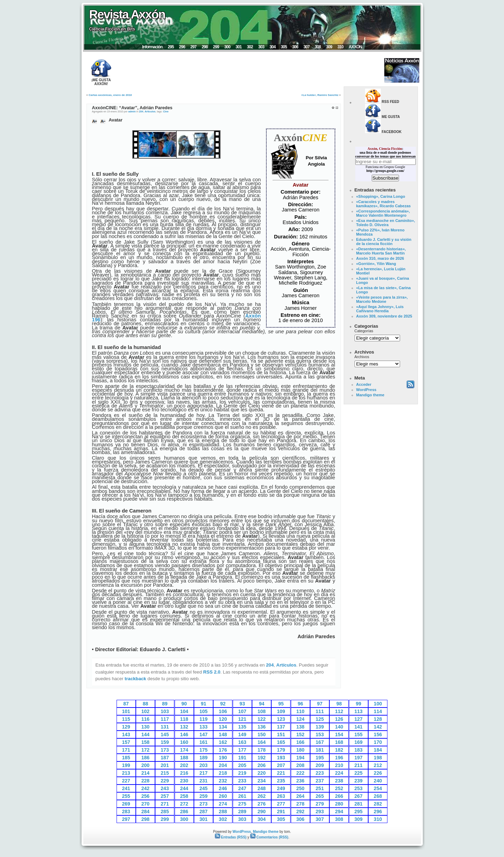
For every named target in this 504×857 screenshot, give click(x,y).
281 (359, 804)
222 (300, 773)
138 (300, 727)
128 (378, 719)
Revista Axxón (127, 14)
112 (339, 711)
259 (204, 796)
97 (320, 704)
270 (145, 804)
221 (281, 773)
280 (339, 804)
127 (359, 719)
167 (320, 742)
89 (165, 704)
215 (165, 773)
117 (165, 719)
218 (223, 773)
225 (359, 773)
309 (329, 47)
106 (223, 711)
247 (242, 788)
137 (281, 727)
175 (204, 750)
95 (281, 704)
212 (378, 765)
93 (242, 704)
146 (184, 734)
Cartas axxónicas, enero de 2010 (110, 95)
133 (204, 727)
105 (204, 711)
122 (262, 719)
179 (281, 750)
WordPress (366, 390)
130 (145, 727)
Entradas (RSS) (231, 837)
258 (184, 796)
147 (204, 734)
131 (165, 727)
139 (320, 727)
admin (132, 112)
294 (339, 811)
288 (223, 811)
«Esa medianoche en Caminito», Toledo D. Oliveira (386, 223)
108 (262, 711)
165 (281, 742)
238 (339, 781)
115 (126, 719)
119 (204, 719)
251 (320, 788)
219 (242, 773)
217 (204, 773)
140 (339, 727)
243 (165, 788)
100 (378, 704)
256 (145, 796)
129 (126, 727)
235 (281, 781)
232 (223, 781)
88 (146, 704)
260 (223, 796)
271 (165, 804)
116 (145, 719)
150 (262, 734)
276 (262, 804)
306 (295, 47)
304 (272, 47)
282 (378, 804)
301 (239, 47)
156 (378, 734)
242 (145, 788)
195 (320, 758)
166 (300, 742)
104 (184, 711)
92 (223, 704)
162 (223, 742)
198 (378, 758)
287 (204, 811)
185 (126, 758)
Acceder (364, 384)
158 (145, 742)
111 (320, 711)
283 (126, 811)
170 (378, 742)
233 (242, 781)
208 (300, 765)
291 (281, 811)
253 (359, 788)
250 (300, 788)
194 (300, 758)
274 (223, 804)
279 (320, 804)
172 (145, 750)
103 (165, 711)
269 (126, 804)
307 (306, 47)
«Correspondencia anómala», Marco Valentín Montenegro (383, 213)
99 (358, 704)
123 (281, 719)
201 (165, 765)
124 (300, 719)
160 (184, 742)
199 (126, 765)
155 (359, 734)
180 (300, 750)
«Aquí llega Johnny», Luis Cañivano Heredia (380, 309)
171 (126, 750)
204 (141, 112)
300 (227, 47)
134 (223, 727)
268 (378, 796)
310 (340, 47)
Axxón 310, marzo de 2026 (380, 258)
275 (242, 804)
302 (250, 47)
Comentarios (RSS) (269, 837)
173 (165, 750)
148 (223, 734)
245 (204, 788)
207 (281, 765)
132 (184, 727)
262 (262, 796)
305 (284, 47)
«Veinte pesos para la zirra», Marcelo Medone (382, 299)
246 (223, 788)
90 (184, 704)
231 (204, 781)
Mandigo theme (370, 395)
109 (281, 711)
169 (359, 742)
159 (165, 742)
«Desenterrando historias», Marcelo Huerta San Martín (381, 251)
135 (242, 727)
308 (318, 47)
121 (242, 719)
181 (320, 750)
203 (204, 765)
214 (145, 773)
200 (145, 765)
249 (281, 788)
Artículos (150, 112)
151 (281, 734)
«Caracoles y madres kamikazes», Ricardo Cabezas (384, 204)
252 (339, 788)
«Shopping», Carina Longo (381, 196)
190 (223, 758)
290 (262, 811)
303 (261, 47)
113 (359, 711)
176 (223, 750)
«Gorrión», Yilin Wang (376, 264)
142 (378, 727)
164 (262, 742)
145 (165, 734)
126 (339, 719)
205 (242, 765)
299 (216, 47)
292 (300, 811)
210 (339, 765)
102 (145, 711)
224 (339, 773)
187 (165, 758)
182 (339, 750)
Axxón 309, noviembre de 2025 (384, 316)
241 (126, 788)
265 (320, 796)
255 (126, 796)
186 (145, 758)
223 (320, 773)
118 (184, 719)
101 (126, 711)
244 (184, 788)
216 (184, 773)
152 (300, 734)
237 (320, 781)
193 (281, 758)
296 (182, 47)
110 (300, 711)
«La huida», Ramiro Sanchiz (320, 95)
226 (378, 773)
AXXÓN (355, 47)
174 (184, 750)
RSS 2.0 (212, 672)
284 (145, 811)
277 (281, 804)
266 (339, 796)
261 (242, 796)
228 (145, 781)
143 (126, 734)
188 (184, 758)
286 (184, 811)
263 (281, 796)
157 (126, 742)
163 (242, 742)
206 (262, 765)
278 (300, 804)
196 (339, 758)
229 (165, 781)
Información (152, 47)
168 (339, 742)
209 (320, 765)
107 (242, 711)
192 (262, 758)
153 (320, 734)
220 (262, 773)
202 (184, 765)
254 (378, 788)
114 (378, 711)
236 (300, 781)
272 (184, 804)
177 (242, 750)
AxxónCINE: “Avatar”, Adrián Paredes (132, 108)
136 (262, 727)
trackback (135, 679)
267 (359, 796)
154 (339, 734)
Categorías (364, 331)
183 (359, 750)
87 (126, 704)
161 (204, 742)
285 (165, 811)
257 (165, 796)
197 (359, 758)
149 (242, 734)
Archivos (362, 357)
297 (193, 47)
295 (171, 47)
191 (242, 758)
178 (262, 750)
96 (300, 704)
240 (378, 781)
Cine (166, 112)
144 (145, 734)
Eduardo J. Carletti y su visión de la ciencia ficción (384, 242)
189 (204, 758)
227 (126, 781)
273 (204, 804)
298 (205, 47)
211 (359, 765)
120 (223, 719)
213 (126, 773)
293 (320, 811)
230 (184, 781)
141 (359, 727)
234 (262, 781)
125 (320, 719)
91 (204, 704)
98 (339, 704)
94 (262, 704)
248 (262, 788)
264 (300, 796)
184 (378, 750)
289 (242, 811)
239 (359, 781)
